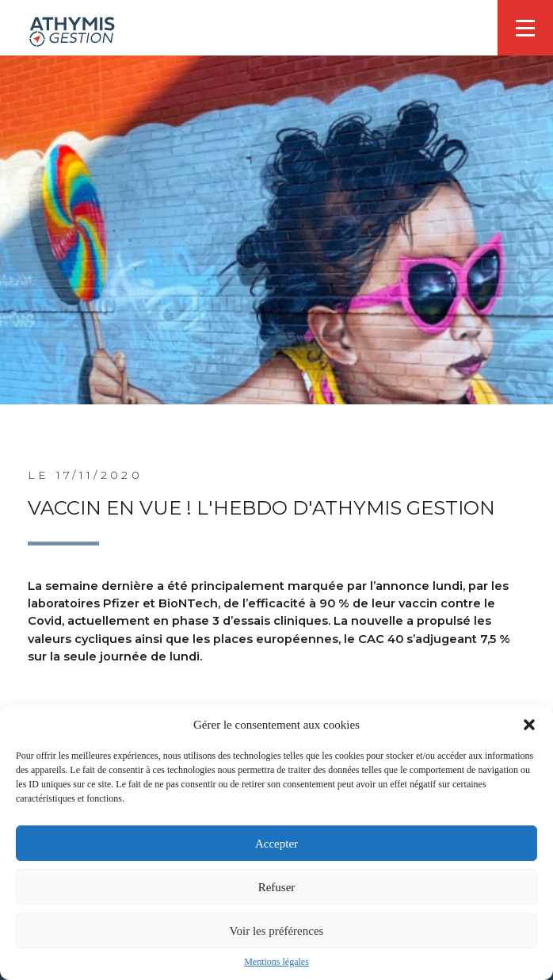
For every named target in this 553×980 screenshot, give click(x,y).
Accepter (276, 844)
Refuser (277, 887)
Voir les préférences (277, 931)
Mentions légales (276, 962)
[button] (529, 725)
